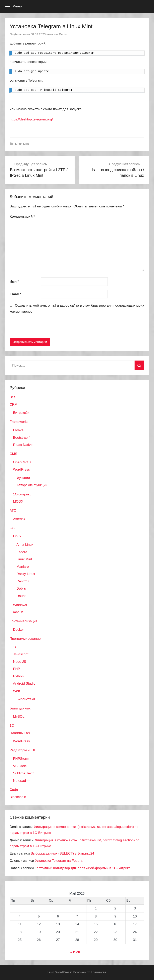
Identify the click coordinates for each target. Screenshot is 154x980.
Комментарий (22, 217)
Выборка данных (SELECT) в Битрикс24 (62, 853)
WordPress (21, 469)
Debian (22, 589)
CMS (13, 454)
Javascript (21, 654)
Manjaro (23, 567)
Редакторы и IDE (23, 750)
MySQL (19, 717)
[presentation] (40, 327)
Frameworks (19, 422)
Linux (17, 536)
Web (17, 691)
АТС (13, 511)
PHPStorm (21, 759)
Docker (18, 630)
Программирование (25, 639)
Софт (14, 790)
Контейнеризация (24, 621)
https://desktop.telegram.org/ (31, 119)
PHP (17, 669)
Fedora (22, 552)
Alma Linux (25, 545)
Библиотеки (26, 699)
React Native (23, 445)
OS (12, 528)
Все (13, 397)
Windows (20, 605)
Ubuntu (22, 596)
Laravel (19, 430)
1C (15, 647)
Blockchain (18, 797)
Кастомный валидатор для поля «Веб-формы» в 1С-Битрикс (83, 868)
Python (18, 676)
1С (12, 726)
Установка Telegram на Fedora (59, 861)
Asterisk (19, 519)
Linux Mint (22, 144)
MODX (18, 502)
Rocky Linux (26, 574)
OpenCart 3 (22, 462)
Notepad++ (21, 781)
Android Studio (24, 683)
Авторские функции (32, 485)
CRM (14, 405)
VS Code (20, 766)
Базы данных (20, 708)
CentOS (22, 581)
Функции (23, 478)
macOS (19, 612)
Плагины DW (20, 733)
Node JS (20, 662)
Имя (14, 281)
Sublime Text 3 (24, 773)
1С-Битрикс (22, 494)
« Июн (75, 952)
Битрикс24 (21, 413)
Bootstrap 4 (22, 438)
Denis (63, 34)
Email (15, 294)
